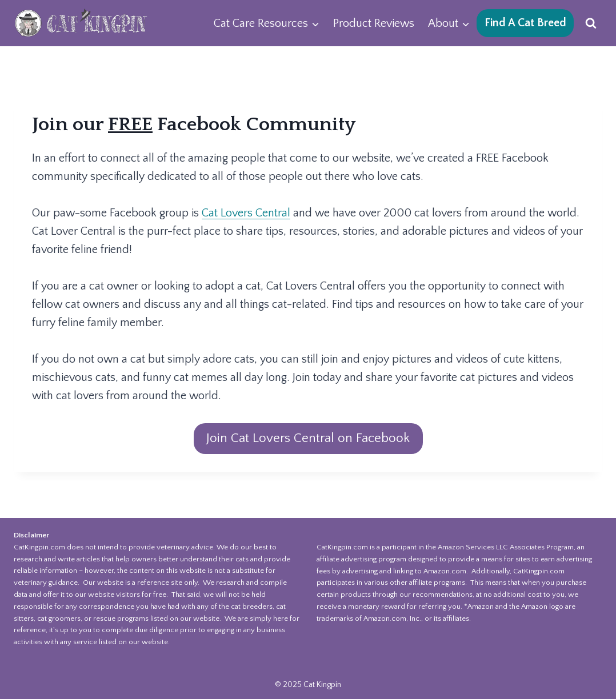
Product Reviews (374, 23)
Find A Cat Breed (525, 23)
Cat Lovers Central (246, 213)
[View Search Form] (591, 23)
